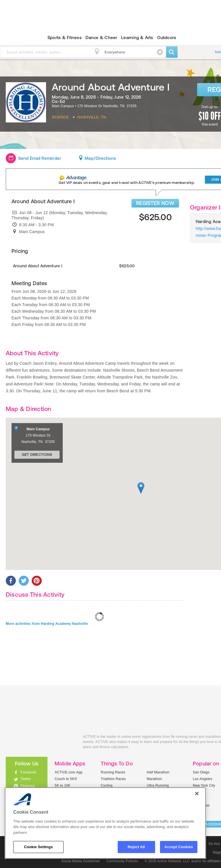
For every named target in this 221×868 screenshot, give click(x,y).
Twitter (26, 779)
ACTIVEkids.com (40, 743)
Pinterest (28, 786)
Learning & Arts (137, 38)
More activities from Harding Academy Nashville (47, 624)
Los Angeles (203, 779)
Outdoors (167, 38)
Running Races (113, 772)
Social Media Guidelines (81, 861)
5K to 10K (63, 786)
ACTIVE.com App (69, 772)
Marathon (154, 779)
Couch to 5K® (66, 779)
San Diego (201, 772)
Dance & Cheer (101, 38)
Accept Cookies (179, 847)
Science (60, 117)
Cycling (107, 786)
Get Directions (37, 455)
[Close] (197, 794)
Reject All (136, 847)
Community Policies (122, 861)
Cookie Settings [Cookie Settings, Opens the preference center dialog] (38, 847)
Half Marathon (158, 772)
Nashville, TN (92, 117)
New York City (204, 786)
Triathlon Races (113, 779)
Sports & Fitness (65, 38)
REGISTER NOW (155, 203)
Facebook (28, 772)
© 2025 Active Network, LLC (167, 861)
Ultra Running (158, 786)
